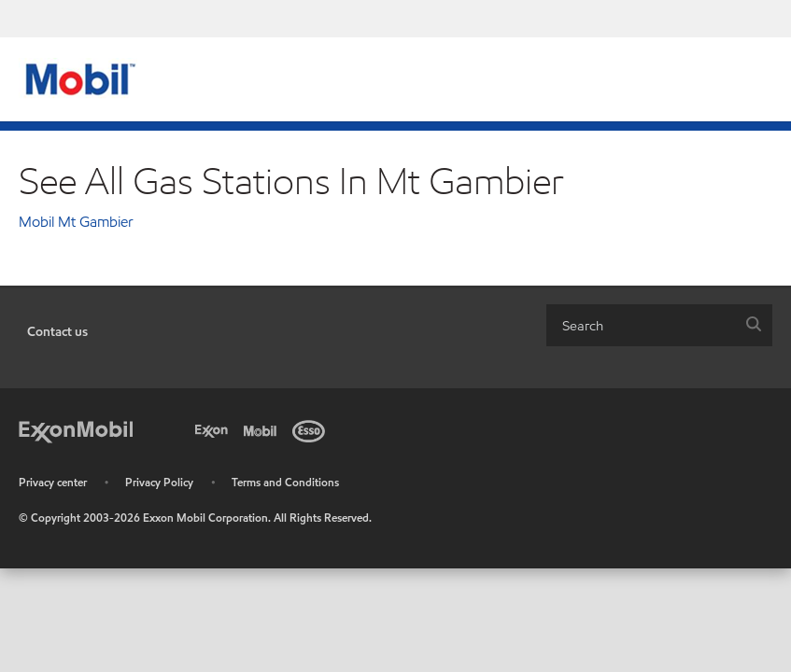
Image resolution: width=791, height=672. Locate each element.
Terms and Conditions (285, 482)
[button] (754, 325)
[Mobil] (263, 429)
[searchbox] (641, 325)
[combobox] (659, 325)
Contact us (57, 332)
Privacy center (53, 482)
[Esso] (312, 429)
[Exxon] (215, 429)
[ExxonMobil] (76, 429)
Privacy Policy (159, 482)
